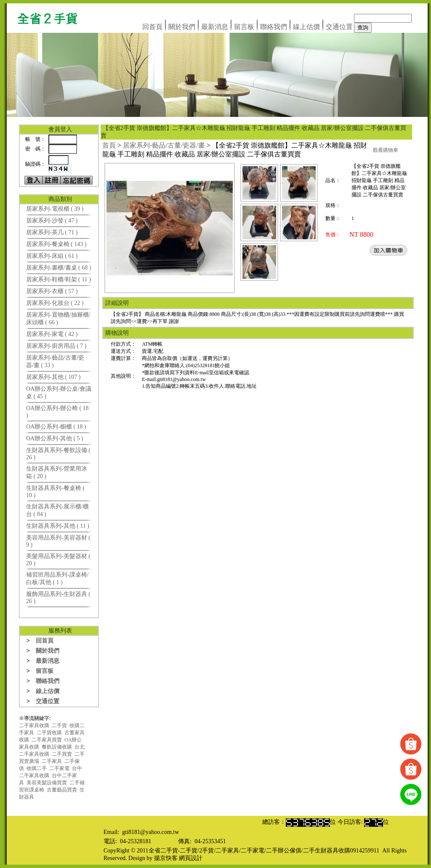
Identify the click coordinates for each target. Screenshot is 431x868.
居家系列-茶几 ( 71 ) (52, 232)
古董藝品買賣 (62, 790)
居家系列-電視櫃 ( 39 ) (55, 209)
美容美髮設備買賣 (47, 783)
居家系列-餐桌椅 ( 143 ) (56, 244)
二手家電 (59, 768)
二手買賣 (62, 754)
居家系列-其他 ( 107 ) (53, 377)
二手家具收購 (34, 725)
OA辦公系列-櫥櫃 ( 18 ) (56, 427)
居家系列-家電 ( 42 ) (52, 334)
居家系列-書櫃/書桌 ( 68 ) (59, 268)
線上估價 (306, 27)
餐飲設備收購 (57, 747)
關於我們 (182, 27)
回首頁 (152, 27)
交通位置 (339, 27)
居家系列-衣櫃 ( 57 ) (52, 291)
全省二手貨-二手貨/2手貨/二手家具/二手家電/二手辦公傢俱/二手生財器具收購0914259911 (264, 851)
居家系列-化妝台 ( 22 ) (55, 303)
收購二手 (37, 768)
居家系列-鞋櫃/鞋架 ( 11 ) (59, 279)
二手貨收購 (49, 733)
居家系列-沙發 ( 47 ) (52, 221)
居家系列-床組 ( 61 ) (52, 256)
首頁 (109, 145)
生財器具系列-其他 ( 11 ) (58, 526)
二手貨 (59, 725)
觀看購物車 (386, 150)
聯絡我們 (274, 27)
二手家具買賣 (47, 740)
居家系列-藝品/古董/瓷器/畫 (164, 145)
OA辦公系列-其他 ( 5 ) (55, 438)
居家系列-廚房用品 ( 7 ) (56, 346)
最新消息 (215, 27)
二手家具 (52, 761)
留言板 (244, 27)
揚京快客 (166, 858)
